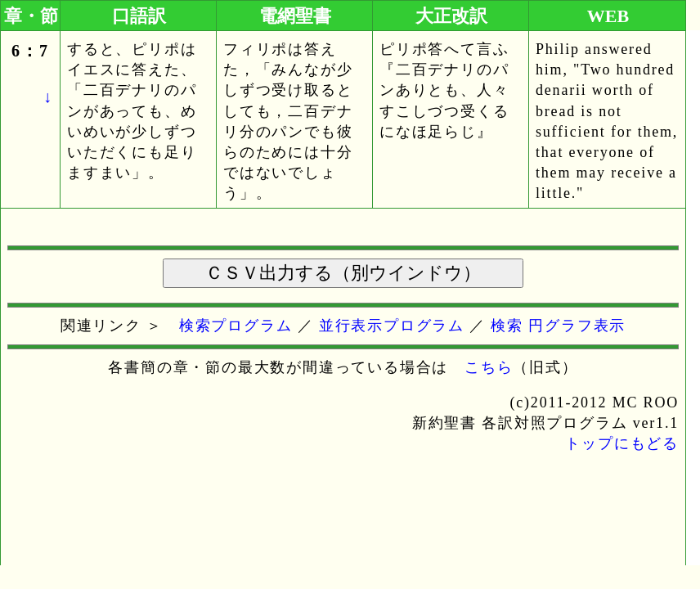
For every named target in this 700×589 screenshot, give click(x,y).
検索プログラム (236, 326)
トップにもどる (622, 443)
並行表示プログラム (392, 326)
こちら (489, 367)
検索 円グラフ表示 (558, 326)
